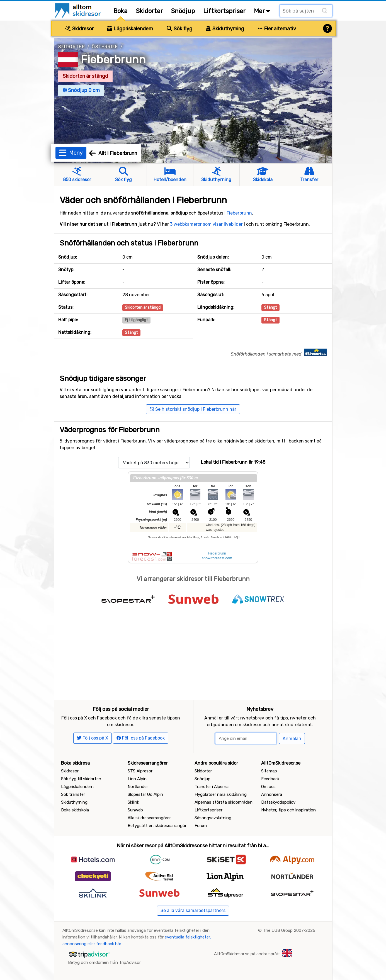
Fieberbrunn (113, 59)
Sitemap (269, 771)
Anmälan (292, 739)
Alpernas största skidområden (224, 802)
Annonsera (272, 794)
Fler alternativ (277, 29)
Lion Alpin (137, 779)
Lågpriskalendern (130, 29)
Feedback (270, 779)
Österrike (105, 47)
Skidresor (79, 29)
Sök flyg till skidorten (81, 779)
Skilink (133, 802)
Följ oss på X (93, 738)
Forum (201, 826)
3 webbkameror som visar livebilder (206, 224)
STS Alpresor (140, 771)
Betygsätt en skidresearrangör (157, 826)
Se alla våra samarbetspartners (193, 910)
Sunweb (135, 810)
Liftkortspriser (224, 11)
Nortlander (138, 787)
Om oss (268, 787)
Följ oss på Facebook (141, 738)
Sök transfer (73, 794)
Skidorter (149, 11)
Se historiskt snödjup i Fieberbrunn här (193, 409)
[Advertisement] (193, 658)
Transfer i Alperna (212, 787)
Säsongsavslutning (213, 818)
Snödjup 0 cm (81, 90)
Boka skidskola (75, 810)
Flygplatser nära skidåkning (221, 794)
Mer (262, 11)
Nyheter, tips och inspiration (288, 810)
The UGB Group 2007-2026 (289, 930)
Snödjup (183, 11)
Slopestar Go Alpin (145, 794)
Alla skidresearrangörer (149, 818)
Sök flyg (179, 29)
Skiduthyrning (225, 29)
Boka (121, 11)
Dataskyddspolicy (278, 802)
